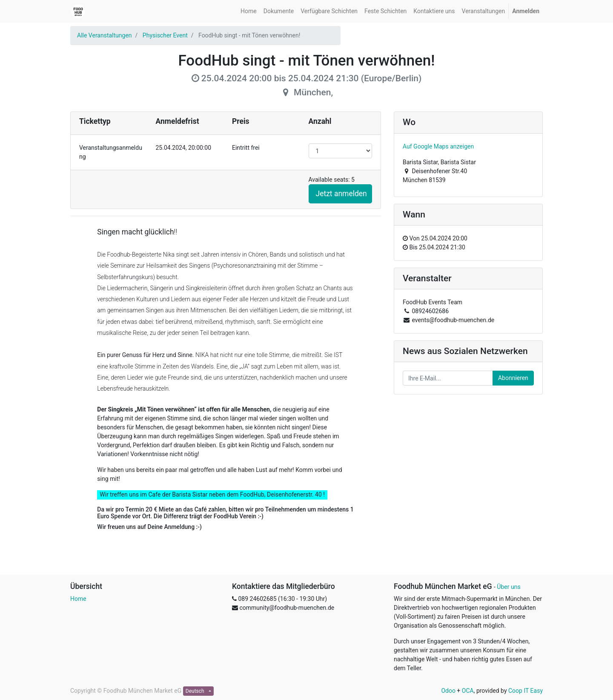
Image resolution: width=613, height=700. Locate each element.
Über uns (508, 587)
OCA (468, 691)
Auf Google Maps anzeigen (438, 146)
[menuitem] (249, 11)
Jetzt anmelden (341, 194)
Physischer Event (165, 35)
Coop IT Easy (526, 691)
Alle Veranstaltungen (105, 35)
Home (78, 599)
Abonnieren (513, 378)
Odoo (448, 691)
